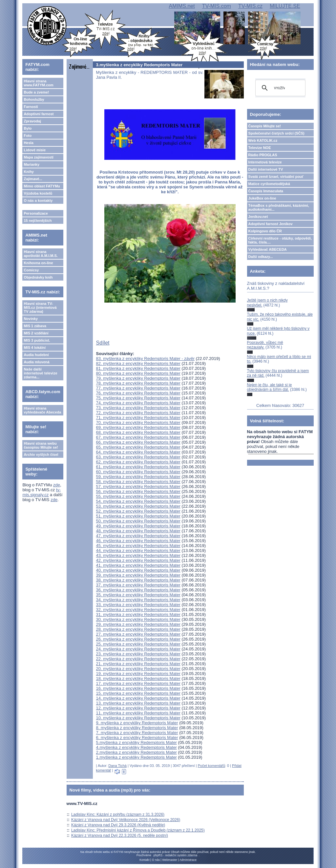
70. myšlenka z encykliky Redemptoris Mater (138, 423)
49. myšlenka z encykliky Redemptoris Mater (138, 526)
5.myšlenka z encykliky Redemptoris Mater (136, 742)
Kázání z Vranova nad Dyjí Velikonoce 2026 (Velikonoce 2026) (126, 820)
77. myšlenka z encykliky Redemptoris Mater (138, 388)
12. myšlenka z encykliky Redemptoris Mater (138, 708)
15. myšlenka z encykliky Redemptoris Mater (138, 693)
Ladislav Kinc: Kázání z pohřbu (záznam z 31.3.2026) (118, 815)
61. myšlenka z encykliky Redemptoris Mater (138, 467)
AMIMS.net (182, 6)
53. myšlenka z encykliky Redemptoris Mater (138, 506)
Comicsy (31, 270)
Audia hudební (36, 355)
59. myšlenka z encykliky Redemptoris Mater (138, 477)
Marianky (31, 164)
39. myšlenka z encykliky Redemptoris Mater (138, 575)
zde (57, 485)
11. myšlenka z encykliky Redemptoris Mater (138, 713)
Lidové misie (35, 150)
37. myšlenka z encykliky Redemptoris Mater (138, 585)
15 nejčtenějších (38, 221)
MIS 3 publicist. (37, 340)
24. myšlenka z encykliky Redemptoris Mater (138, 649)
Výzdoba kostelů (38, 193)
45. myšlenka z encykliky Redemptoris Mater (138, 546)
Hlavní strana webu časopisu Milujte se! (41, 445)
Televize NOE (260, 148)
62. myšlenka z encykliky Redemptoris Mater (138, 462)
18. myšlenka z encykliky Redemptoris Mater (138, 678)
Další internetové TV (266, 169)
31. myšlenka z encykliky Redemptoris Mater (138, 614)
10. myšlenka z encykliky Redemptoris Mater (138, 718)
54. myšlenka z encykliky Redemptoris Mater (138, 501)
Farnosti (31, 107)
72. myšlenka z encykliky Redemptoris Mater (138, 413)
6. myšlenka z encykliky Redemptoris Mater (137, 738)
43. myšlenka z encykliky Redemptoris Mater (138, 555)
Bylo (28, 128)
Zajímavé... (33, 179)
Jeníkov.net (258, 217)
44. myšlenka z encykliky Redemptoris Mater (138, 550)
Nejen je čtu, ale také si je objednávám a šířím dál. (270, 387)
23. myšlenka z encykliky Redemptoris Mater (138, 654)
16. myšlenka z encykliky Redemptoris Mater (138, 688)
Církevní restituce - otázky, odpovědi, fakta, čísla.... (280, 240)
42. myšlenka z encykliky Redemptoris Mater (138, 560)
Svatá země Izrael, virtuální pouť (276, 177)
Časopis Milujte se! (265, 126)
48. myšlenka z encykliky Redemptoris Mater (138, 531)
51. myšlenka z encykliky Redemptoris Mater (138, 516)
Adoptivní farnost (39, 114)
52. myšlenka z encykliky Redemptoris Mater (138, 511)
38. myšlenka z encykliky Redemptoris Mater (138, 580)
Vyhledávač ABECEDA (268, 249)
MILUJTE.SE (285, 6)
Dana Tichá (117, 766)
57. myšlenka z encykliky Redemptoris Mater (138, 487)
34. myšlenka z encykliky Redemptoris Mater (138, 600)
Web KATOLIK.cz (263, 140)
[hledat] (279, 88)
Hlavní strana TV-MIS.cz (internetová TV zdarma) (40, 307)
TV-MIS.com (217, 6)
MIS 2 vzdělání (36, 333)
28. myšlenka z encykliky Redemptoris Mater (138, 629)
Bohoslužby (34, 99)
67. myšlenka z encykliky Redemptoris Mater (138, 437)
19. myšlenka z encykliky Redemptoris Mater (138, 674)
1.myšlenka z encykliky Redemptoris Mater (136, 757)
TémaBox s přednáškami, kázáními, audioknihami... (279, 207)
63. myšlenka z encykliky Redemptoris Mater (138, 457)
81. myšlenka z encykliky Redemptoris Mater (138, 368)
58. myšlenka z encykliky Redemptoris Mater (138, 482)
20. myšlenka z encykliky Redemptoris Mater (138, 669)
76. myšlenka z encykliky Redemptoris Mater (138, 393)
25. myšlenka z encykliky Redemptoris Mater (138, 644)
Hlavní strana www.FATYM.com (38, 83)
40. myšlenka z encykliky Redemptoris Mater (138, 570)
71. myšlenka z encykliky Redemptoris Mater (138, 418)
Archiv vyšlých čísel (41, 455)
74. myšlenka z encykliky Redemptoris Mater (138, 403)
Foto (28, 136)
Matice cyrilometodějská (269, 184)
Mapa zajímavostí (38, 157)
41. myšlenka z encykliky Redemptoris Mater (138, 565)
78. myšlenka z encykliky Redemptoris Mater (138, 383)
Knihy (29, 172)
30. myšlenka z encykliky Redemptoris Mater (138, 619)
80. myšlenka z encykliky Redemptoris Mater (138, 373)
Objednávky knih (38, 277)
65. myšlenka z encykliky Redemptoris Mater (138, 447)
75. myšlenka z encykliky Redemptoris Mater (138, 398)
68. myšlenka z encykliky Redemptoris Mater (138, 432)
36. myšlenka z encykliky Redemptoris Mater (138, 590)
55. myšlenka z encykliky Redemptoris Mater (138, 496)
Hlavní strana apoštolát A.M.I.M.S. (41, 254)
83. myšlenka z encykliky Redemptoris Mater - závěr (146, 359)
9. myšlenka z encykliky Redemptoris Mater (137, 723)
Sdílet (103, 343)
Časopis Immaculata (266, 191)
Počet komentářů (211, 766)
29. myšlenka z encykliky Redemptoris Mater (138, 624)
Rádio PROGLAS (263, 155)
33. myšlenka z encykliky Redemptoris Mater (138, 605)
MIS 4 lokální (35, 348)
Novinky (31, 319)
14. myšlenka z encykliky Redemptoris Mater (138, 698)
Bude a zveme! (36, 92)
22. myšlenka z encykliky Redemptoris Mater (138, 659)
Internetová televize (265, 162)
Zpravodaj (32, 121)
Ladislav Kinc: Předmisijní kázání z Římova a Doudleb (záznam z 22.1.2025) (138, 830)
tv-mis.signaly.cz (42, 492)
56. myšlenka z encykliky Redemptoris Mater (138, 491)
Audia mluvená (36, 362)
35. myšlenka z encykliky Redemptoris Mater (138, 595)
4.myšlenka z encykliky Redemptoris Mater (136, 747)
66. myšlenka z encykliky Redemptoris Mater (138, 442)
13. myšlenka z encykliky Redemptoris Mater (138, 703)
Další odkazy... (261, 257)
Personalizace (36, 213)
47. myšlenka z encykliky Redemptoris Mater (138, 536)
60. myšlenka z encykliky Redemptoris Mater (138, 472)
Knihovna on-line (38, 263)
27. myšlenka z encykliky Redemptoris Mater (138, 634)
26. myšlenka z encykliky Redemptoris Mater (138, 639)
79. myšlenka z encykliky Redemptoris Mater (138, 378)
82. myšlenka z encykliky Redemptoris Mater (138, 363)
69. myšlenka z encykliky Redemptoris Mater (138, 427)
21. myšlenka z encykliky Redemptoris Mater (138, 664)
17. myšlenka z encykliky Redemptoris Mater (138, 683)
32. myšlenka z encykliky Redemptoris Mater (138, 610)
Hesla (28, 143)
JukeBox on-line (262, 198)
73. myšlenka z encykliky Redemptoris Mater (138, 408)
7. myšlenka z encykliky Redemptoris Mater (137, 733)
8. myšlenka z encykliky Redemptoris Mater (137, 728)
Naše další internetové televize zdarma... (40, 373)
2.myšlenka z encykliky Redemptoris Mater (136, 752)
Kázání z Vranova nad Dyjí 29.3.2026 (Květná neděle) (118, 825)
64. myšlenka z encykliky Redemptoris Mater (138, 452)
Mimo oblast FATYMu (42, 186)
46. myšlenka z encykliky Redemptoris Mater (138, 541)
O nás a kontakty (38, 201)
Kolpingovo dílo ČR (265, 231)
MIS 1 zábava (35, 326)
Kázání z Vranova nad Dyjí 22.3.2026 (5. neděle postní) (120, 836)
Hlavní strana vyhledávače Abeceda (42, 410)
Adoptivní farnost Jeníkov (271, 224)
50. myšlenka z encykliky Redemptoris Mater (138, 521)
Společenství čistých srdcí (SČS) (276, 133)
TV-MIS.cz (250, 6)
